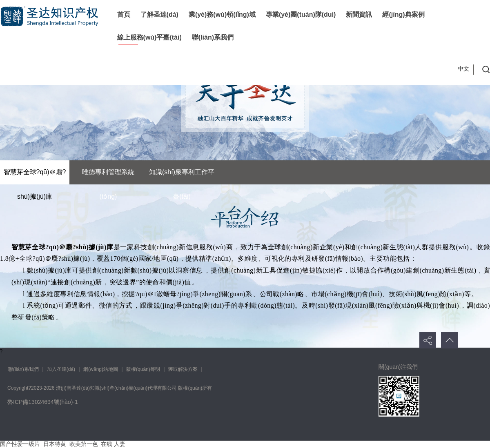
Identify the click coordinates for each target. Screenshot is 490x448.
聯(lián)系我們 (213, 37)
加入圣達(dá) (61, 369)
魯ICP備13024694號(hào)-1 (43, 402)
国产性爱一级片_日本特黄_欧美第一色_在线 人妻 (63, 444)
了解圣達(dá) (159, 14)
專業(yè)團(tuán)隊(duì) (301, 14)
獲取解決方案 (183, 369)
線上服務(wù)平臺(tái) (149, 37)
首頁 (124, 14)
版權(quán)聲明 (143, 369)
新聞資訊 (359, 14)
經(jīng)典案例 (403, 14)
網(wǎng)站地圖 (101, 369)
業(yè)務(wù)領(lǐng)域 (222, 14)
